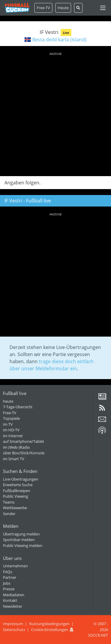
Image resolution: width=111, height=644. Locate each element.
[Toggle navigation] (103, 8)
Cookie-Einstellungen (50, 630)
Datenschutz (14, 630)
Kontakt (10, 600)
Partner (10, 577)
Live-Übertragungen (21, 479)
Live (66, 33)
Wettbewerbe (15, 508)
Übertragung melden (21, 534)
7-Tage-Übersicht (18, 407)
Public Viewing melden (23, 545)
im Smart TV (14, 459)
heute (8, 401)
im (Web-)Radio (16, 447)
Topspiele (11, 418)
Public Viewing (16, 496)
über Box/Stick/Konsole (24, 453)
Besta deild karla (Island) (59, 40)
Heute (63, 8)
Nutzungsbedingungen (49, 624)
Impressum (13, 624)
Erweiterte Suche (18, 485)
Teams (9, 502)
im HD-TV (11, 430)
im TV (8, 424)
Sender (9, 514)
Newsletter (13, 606)
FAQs (8, 572)
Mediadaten (14, 595)
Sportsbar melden (19, 540)
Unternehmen (15, 566)
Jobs (7, 583)
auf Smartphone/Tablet (24, 441)
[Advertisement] (55, 113)
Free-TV (43, 8)
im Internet (13, 436)
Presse (9, 589)
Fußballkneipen (17, 491)
